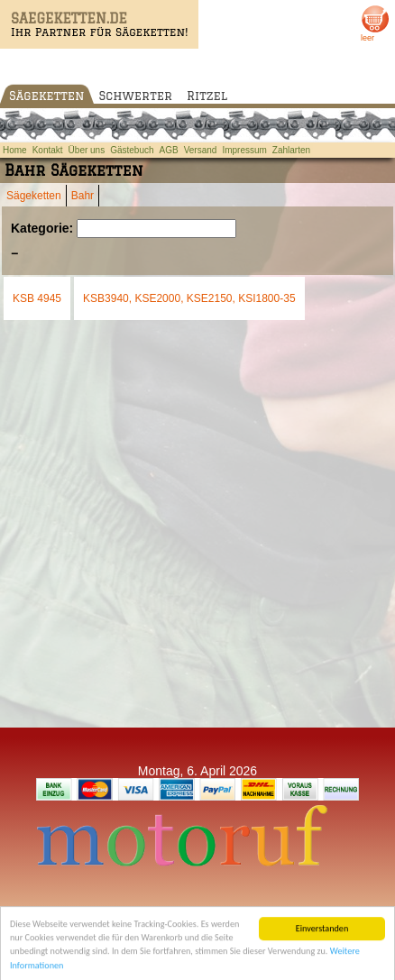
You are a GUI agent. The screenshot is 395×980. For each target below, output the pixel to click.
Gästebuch (132, 150)
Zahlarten (291, 150)
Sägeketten (47, 96)
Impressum (244, 150)
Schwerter (136, 96)
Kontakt (48, 150)
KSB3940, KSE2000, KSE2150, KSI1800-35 (189, 298)
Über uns (87, 150)
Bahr (83, 196)
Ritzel (207, 96)
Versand (201, 150)
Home (15, 150)
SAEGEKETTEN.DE (69, 18)
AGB (169, 150)
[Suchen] (156, 229)
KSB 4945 (37, 298)
